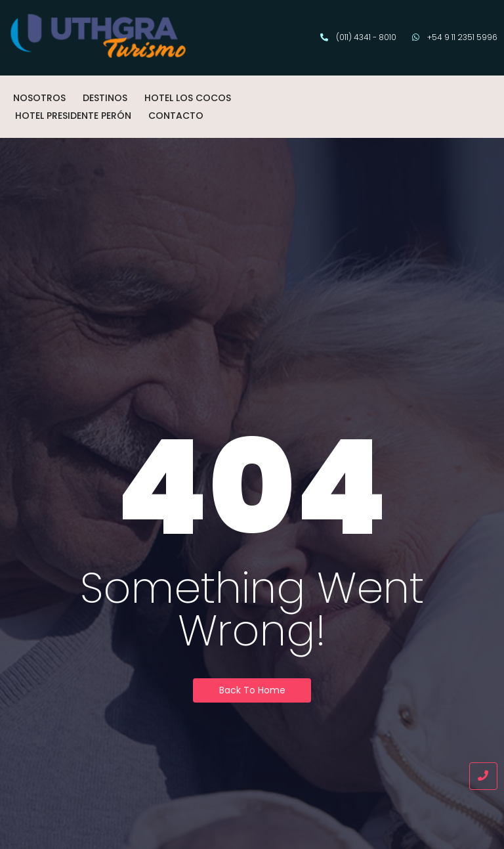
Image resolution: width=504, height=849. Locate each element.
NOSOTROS (39, 98)
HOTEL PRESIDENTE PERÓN (73, 116)
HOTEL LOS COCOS (188, 98)
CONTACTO (176, 116)
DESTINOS (105, 98)
